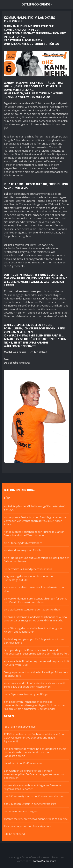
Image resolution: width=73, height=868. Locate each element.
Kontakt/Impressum (44, 861)
